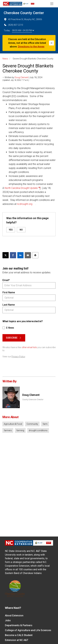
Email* (6, 280)
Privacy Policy (18, 357)
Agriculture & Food (13, 424)
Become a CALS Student (19, 635)
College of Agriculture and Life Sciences (28, 630)
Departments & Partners (19, 625)
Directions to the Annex (31, 47)
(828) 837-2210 (13, 25)
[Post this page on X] (6, 255)
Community (32, 424)
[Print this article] (35, 255)
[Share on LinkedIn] (20, 255)
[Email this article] (28, 255)
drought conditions (38, 430)
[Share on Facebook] (13, 255)
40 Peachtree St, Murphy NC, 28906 (23, 19)
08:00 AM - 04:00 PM (23, 30)
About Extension (14, 616)
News (5, 59)
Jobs (8, 620)
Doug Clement (21, 77)
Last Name (9, 305)
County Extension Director (33, 400)
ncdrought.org (25, 204)
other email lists (29, 347)
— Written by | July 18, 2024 (22, 77)
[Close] (52, 43)
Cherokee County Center (24, 13)
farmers (8, 430)
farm (45, 424)
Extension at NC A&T (17, 640)
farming (20, 430)
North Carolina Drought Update (21, 188)
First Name (9, 292)
